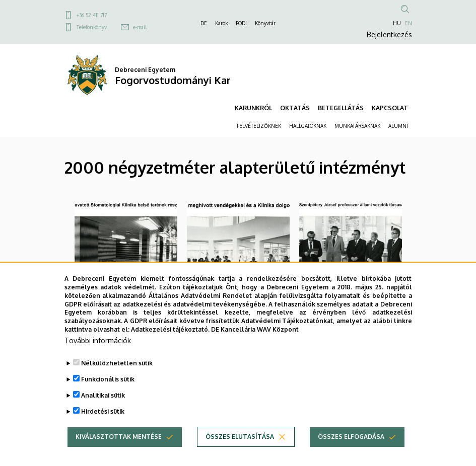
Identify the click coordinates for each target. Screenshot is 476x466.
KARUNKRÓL (253, 108)
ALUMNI (398, 126)
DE (204, 23)
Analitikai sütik (103, 411)
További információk (98, 356)
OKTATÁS (295, 108)
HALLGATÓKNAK (308, 126)
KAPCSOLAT (390, 108)
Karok (221, 23)
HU (397, 23)
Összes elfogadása (351, 452)
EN (409, 23)
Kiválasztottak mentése (119, 452)
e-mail (140, 27)
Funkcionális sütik (108, 395)
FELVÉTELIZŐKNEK (259, 126)
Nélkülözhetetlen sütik (117, 379)
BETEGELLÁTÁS (341, 108)
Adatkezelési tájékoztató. (170, 345)
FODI (241, 23)
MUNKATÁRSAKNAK (357, 126)
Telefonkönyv (92, 27)
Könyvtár (265, 23)
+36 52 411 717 (92, 15)
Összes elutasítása (240, 452)
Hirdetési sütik (103, 427)
